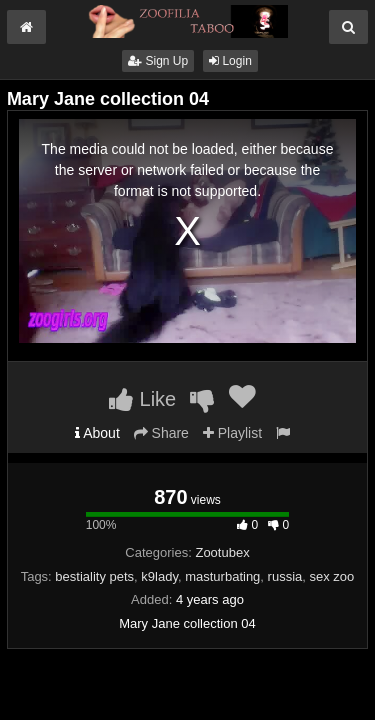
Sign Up (158, 61)
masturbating (222, 576)
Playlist (232, 433)
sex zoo (332, 576)
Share (161, 433)
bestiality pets (94, 576)
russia (285, 576)
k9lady (159, 576)
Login (230, 61)
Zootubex (222, 552)
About (97, 433)
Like (142, 399)
